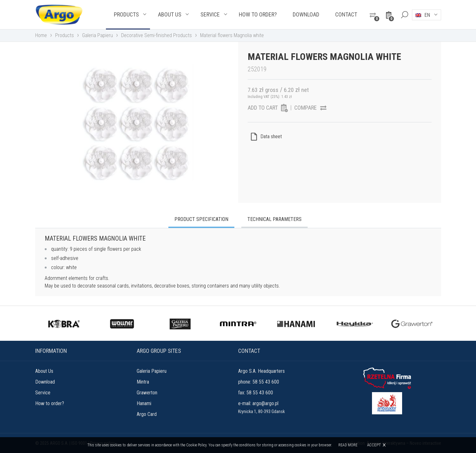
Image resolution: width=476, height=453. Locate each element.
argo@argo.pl (265, 403)
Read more (348, 445)
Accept (374, 445)
